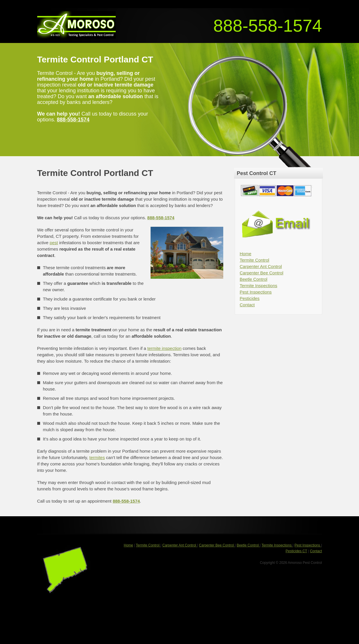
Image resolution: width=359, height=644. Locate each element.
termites (97, 457)
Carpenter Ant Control (261, 266)
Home (246, 254)
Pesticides (250, 298)
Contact (247, 305)
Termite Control (255, 260)
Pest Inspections (256, 292)
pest (54, 243)
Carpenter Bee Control (262, 273)
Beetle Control (254, 279)
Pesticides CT (297, 551)
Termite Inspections (259, 286)
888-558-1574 (268, 26)
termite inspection (165, 348)
